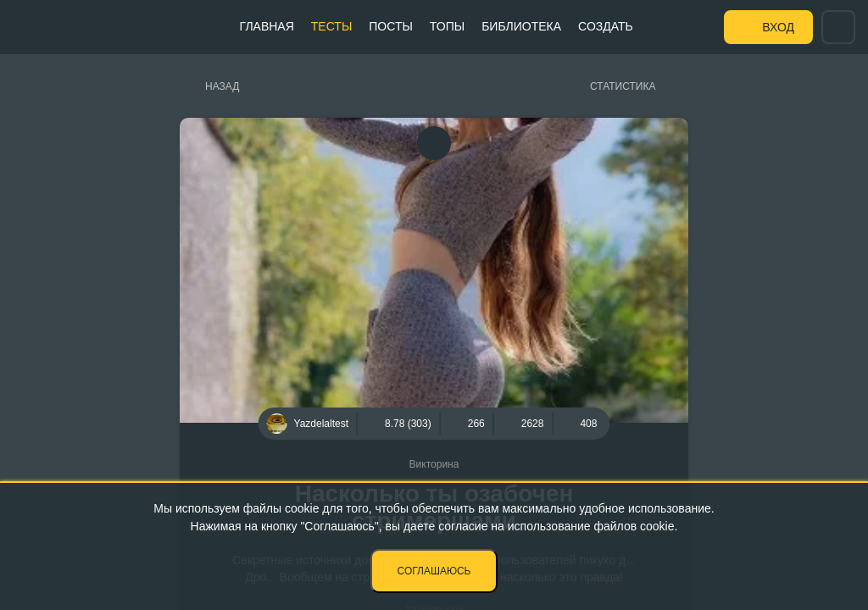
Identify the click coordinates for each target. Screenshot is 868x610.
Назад (222, 86)
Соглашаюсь (434, 571)
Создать (606, 26)
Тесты (331, 26)
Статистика (623, 86)
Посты (391, 26)
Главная (267, 26)
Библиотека (521, 26)
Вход (778, 27)
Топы (447, 26)
